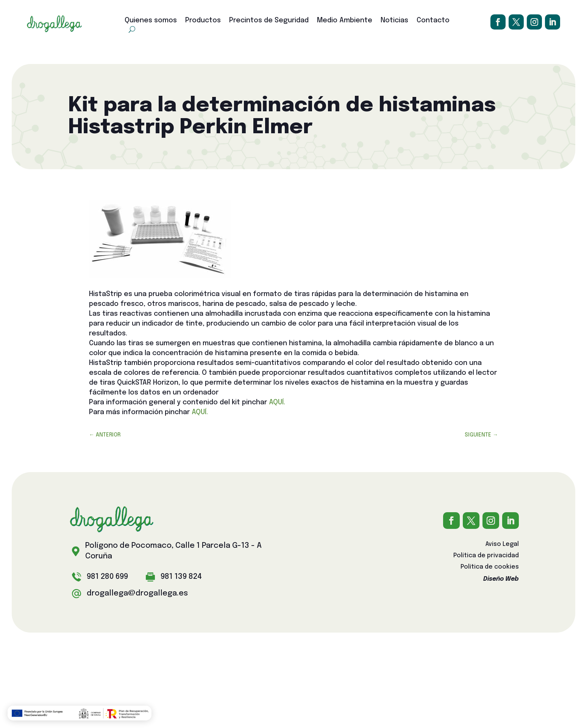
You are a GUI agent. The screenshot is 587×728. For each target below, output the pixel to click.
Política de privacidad (486, 556)
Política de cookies (490, 567)
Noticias (394, 21)
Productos (203, 21)
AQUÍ (276, 402)
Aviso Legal (502, 545)
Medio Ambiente (345, 21)
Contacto (433, 21)
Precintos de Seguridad (269, 21)
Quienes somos (151, 21)
